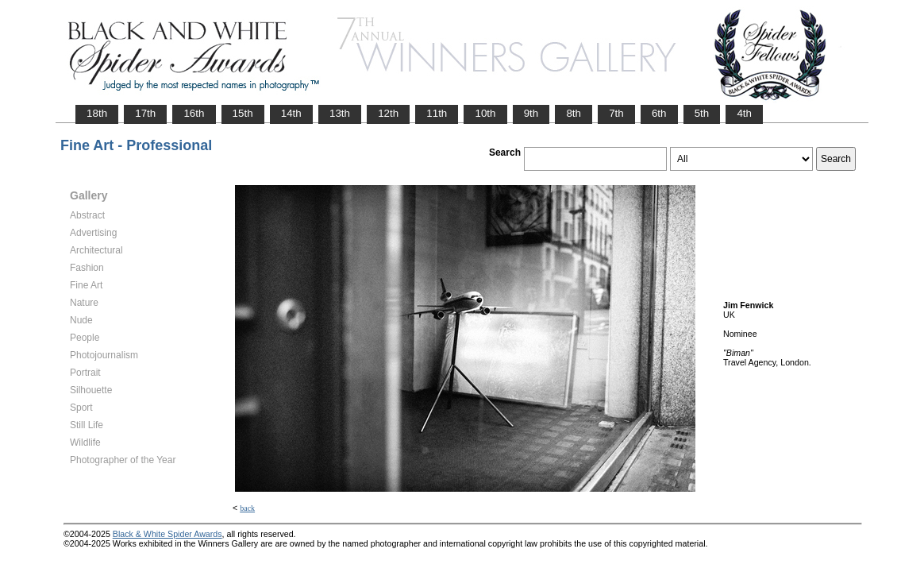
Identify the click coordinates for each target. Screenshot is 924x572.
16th (194, 113)
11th (437, 113)
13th (340, 113)
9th (531, 113)
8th (574, 113)
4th (744, 113)
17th (145, 113)
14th (291, 113)
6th (659, 113)
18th (97, 113)
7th (616, 113)
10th (485, 113)
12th (388, 113)
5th (702, 113)
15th (243, 113)
